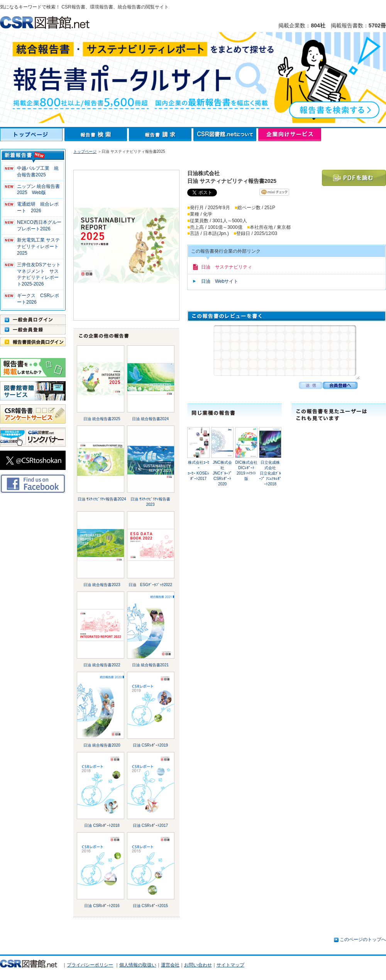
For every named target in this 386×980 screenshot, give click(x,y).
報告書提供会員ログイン (33, 342)
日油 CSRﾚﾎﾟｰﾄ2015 (150, 906)
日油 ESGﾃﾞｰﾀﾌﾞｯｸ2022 (150, 585)
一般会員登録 (33, 329)
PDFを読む (354, 178)
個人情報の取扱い (138, 965)
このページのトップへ (363, 939)
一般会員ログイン (33, 319)
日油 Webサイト (220, 281)
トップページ (32, 135)
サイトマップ (230, 965)
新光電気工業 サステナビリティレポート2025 (38, 247)
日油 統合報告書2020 (102, 745)
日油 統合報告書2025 (102, 419)
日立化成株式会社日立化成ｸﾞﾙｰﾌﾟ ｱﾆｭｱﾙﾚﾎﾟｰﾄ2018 (270, 473)
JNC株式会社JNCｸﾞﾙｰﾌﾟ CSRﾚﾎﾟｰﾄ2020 (222, 473)
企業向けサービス (290, 135)
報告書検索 (97, 135)
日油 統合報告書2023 (102, 585)
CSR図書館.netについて (226, 135)
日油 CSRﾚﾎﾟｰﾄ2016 (102, 906)
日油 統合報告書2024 (150, 419)
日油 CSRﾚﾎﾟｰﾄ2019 (150, 745)
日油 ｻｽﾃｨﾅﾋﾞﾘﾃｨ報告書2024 (102, 499)
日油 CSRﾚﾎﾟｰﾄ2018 (102, 825)
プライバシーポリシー (90, 965)
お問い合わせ (198, 965)
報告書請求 (161, 135)
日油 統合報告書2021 (150, 665)
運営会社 (170, 965)
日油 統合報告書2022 (102, 665)
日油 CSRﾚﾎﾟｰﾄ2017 (150, 825)
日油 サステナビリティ (227, 267)
